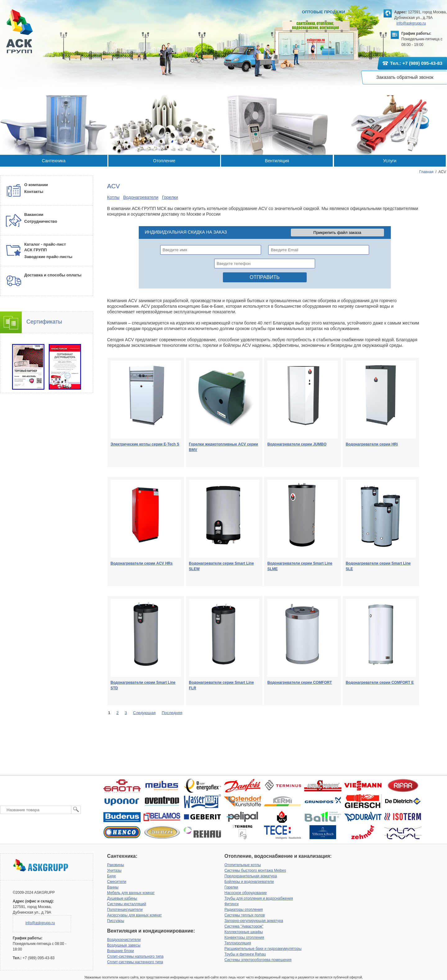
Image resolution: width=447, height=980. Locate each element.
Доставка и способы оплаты (53, 275)
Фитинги (232, 904)
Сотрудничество (41, 221)
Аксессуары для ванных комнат (134, 915)
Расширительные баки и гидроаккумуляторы (263, 949)
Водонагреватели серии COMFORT (300, 682)
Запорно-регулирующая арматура (254, 921)
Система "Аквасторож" (244, 926)
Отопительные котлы (243, 865)
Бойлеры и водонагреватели (249, 882)
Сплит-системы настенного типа (135, 962)
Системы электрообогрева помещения (258, 960)
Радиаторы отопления (244, 910)
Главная (427, 172)
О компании (36, 185)
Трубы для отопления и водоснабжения (259, 898)
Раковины (116, 865)
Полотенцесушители (125, 910)
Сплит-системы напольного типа (135, 956)
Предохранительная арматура (251, 876)
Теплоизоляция (238, 943)
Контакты (34, 192)
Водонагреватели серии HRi (372, 444)
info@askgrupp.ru (411, 23)
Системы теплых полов (245, 915)
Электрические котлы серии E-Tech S (145, 444)
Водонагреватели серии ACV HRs (142, 563)
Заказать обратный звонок (405, 77)
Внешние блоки (120, 951)
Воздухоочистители (124, 940)
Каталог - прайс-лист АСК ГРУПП (45, 247)
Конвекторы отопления (244, 937)
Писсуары (116, 921)
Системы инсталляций (127, 904)
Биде (111, 876)
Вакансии (34, 215)
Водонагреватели (141, 197)
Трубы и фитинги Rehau (245, 954)
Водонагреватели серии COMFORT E (380, 682)
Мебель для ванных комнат (131, 893)
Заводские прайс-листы (48, 257)
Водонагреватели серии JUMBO (297, 444)
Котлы (113, 197)
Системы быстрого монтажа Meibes (255, 870)
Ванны (113, 887)
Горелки (170, 197)
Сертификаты (44, 322)
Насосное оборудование (246, 893)
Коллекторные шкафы (244, 932)
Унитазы (114, 870)
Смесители (117, 882)
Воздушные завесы (124, 945)
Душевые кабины (122, 898)
